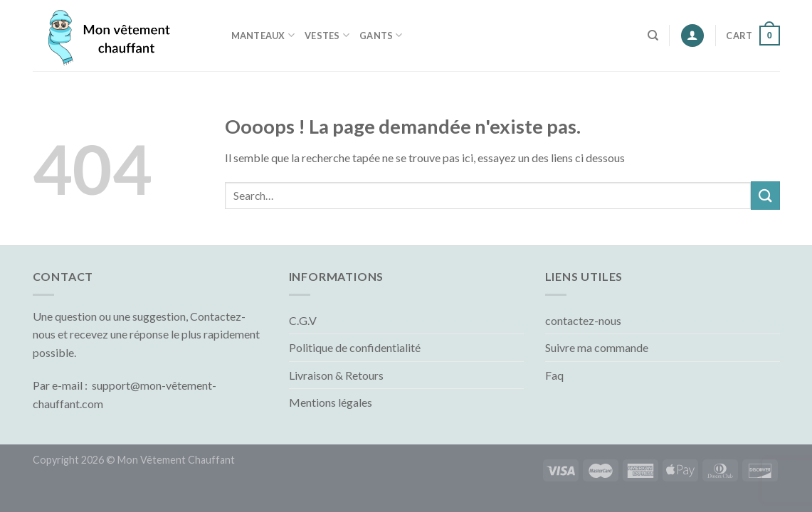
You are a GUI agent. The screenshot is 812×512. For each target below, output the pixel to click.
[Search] (653, 36)
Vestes (327, 35)
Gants (381, 35)
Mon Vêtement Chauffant (176, 460)
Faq (554, 375)
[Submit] (765, 195)
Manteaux (263, 35)
